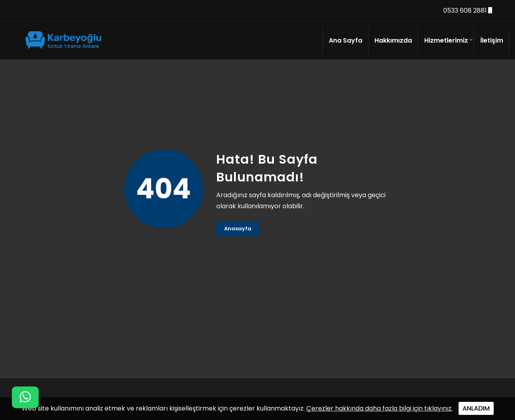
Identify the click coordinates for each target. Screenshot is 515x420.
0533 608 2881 (468, 10)
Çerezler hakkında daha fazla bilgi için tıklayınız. (379, 408)
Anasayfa (238, 229)
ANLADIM (476, 408)
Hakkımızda (393, 40)
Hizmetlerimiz (446, 40)
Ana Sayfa (346, 40)
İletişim (492, 40)
